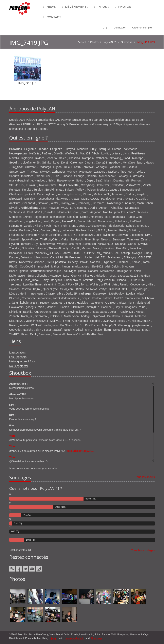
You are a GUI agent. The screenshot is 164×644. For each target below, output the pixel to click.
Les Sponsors (18, 357)
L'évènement (75, 7)
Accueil (82, 42)
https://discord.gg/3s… (80, 451)
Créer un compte (142, 28)
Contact (52, 17)
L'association (17, 352)
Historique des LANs (22, 361)
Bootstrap (96, 638)
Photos (123, 7)
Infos (102, 7)
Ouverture (127, 42)
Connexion (120, 28)
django (54, 638)
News (50, 7)
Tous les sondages (143, 550)
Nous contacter (19, 366)
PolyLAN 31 (110, 42)
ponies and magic (74, 638)
